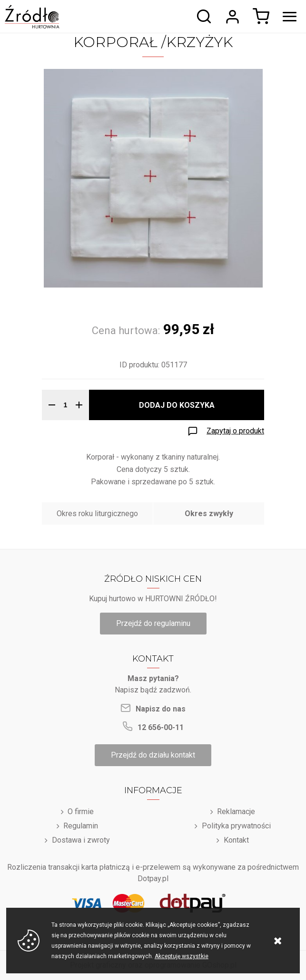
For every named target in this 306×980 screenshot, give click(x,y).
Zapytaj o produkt (235, 431)
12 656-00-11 (161, 727)
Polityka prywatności (236, 826)
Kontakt (236, 840)
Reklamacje (236, 812)
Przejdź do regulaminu (153, 623)
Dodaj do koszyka (177, 405)
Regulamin (81, 826)
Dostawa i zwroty (81, 840)
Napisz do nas (161, 709)
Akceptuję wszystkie (182, 956)
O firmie (81, 812)
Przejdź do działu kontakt (153, 755)
